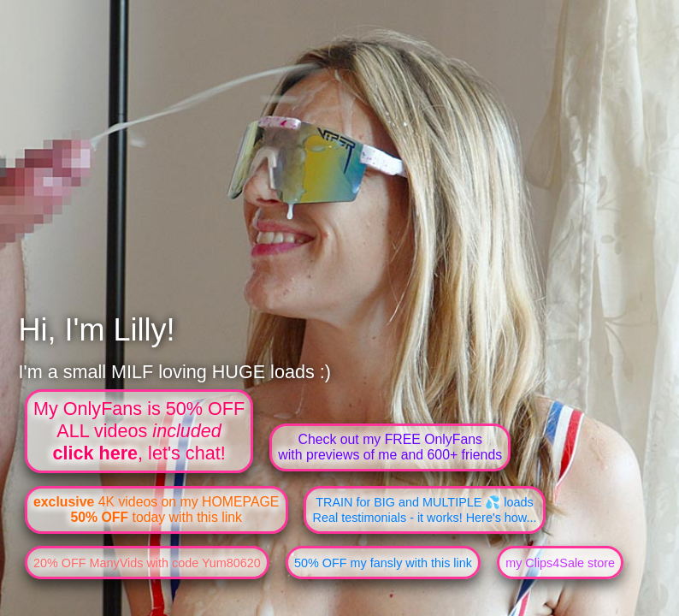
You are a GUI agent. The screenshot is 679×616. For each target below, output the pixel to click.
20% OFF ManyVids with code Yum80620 (147, 563)
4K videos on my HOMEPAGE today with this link (156, 509)
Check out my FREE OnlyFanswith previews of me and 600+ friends (390, 447)
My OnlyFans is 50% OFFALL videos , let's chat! (139, 431)
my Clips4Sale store (560, 563)
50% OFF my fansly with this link (383, 563)
